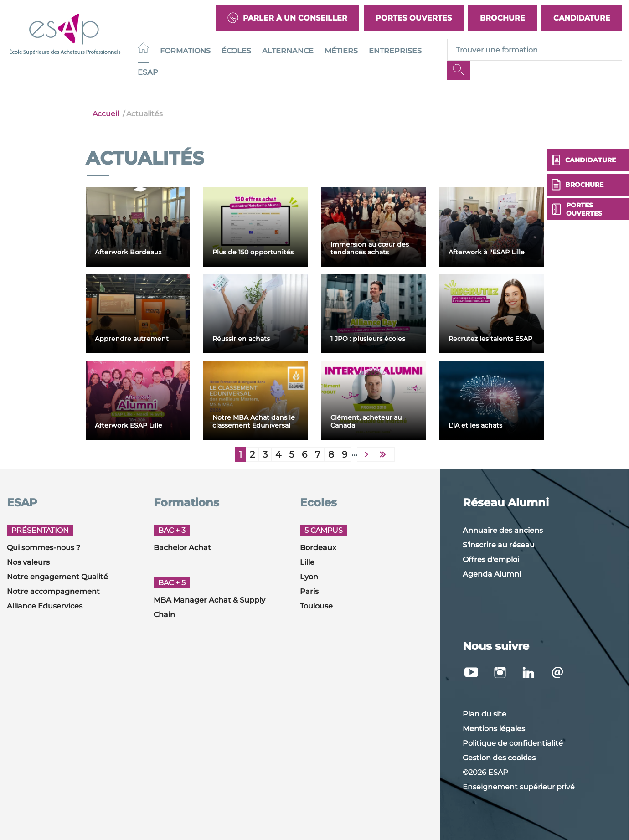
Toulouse (316, 606)
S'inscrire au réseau (499, 545)
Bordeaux (318, 548)
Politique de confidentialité (513, 743)
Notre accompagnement (53, 591)
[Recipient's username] (535, 50)
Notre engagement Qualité (57, 577)
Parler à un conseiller (287, 18)
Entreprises (395, 51)
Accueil (106, 114)
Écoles (236, 51)
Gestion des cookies (499, 758)
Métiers (341, 51)
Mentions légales (494, 729)
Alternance (288, 51)
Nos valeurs (28, 562)
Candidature (582, 18)
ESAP (148, 72)
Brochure (503, 18)
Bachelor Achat (182, 548)
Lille (307, 562)
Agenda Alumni (492, 574)
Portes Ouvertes (414, 18)
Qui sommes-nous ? (44, 548)
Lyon (309, 577)
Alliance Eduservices (45, 606)
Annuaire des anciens (503, 530)
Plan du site (485, 714)
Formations (185, 51)
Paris (309, 591)
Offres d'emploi (491, 559)
